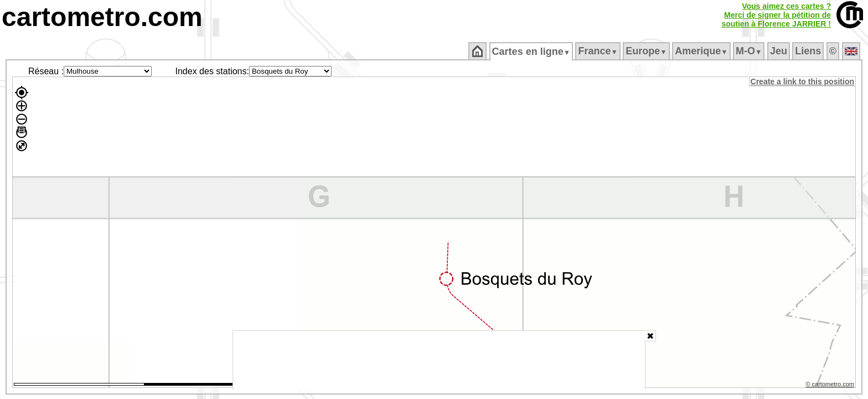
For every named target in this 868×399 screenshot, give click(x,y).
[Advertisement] (439, 360)
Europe (647, 51)
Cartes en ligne (532, 52)
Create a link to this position (803, 81)
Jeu (779, 51)
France (599, 51)
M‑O (750, 51)
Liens (809, 51)
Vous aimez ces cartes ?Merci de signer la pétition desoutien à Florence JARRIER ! (776, 15)
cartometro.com (102, 17)
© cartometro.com (831, 386)
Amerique (702, 51)
